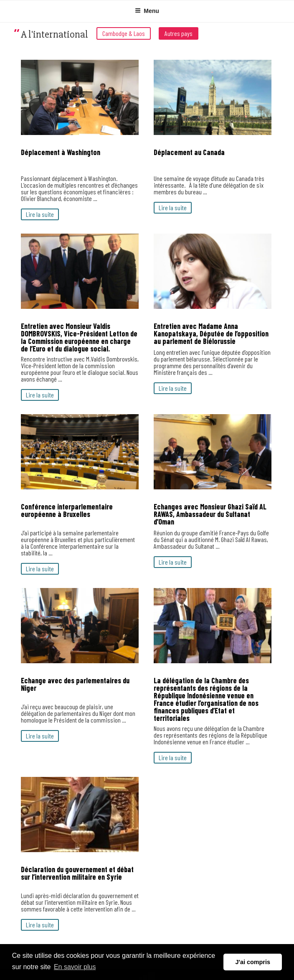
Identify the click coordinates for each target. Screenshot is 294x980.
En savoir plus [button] (75, 967)
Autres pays (179, 33)
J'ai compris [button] (252, 962)
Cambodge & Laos (124, 33)
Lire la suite (40, 214)
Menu (147, 11)
